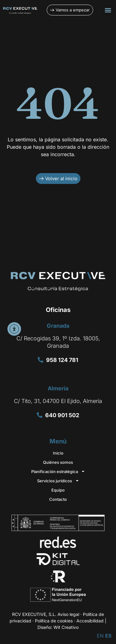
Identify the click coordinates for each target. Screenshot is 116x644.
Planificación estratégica (58, 472)
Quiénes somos (58, 462)
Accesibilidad (90, 621)
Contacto (58, 499)
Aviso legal (68, 614)
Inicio (58, 453)
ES (108, 636)
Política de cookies (54, 621)
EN (100, 636)
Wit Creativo (66, 627)
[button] (108, 10)
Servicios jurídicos (58, 481)
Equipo (58, 490)
